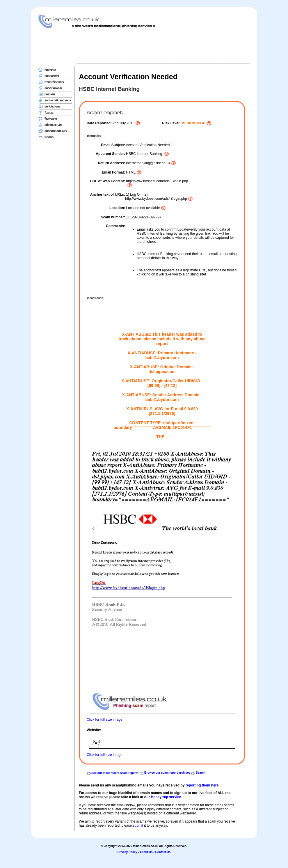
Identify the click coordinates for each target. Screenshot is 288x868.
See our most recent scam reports (115, 773)
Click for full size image (105, 719)
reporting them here (202, 785)
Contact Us (163, 852)
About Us (146, 852)
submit (138, 825)
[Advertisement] (144, 46)
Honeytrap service (166, 797)
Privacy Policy (127, 852)
